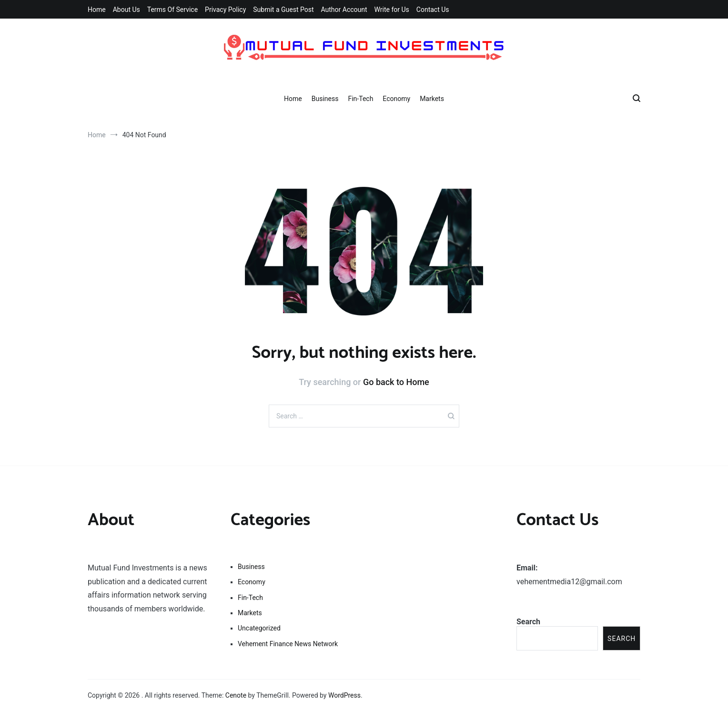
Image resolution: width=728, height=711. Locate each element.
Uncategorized (259, 628)
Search (528, 622)
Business (325, 99)
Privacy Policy (225, 10)
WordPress (344, 695)
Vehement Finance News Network (288, 644)
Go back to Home (396, 382)
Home (97, 10)
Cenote (236, 695)
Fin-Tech (360, 99)
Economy (396, 99)
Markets (432, 99)
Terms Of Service (172, 10)
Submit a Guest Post (283, 10)
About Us (126, 10)
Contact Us (433, 10)
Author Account (344, 10)
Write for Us (392, 10)
